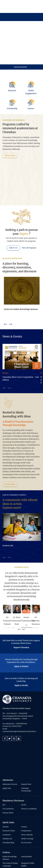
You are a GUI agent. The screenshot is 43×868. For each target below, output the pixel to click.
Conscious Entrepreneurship (9, 850)
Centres (24, 801)
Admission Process (10, 759)
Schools (6, 801)
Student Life (8, 520)
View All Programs (29, 222)
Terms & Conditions (29, 784)
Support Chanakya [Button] (21, 622)
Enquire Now (26, 759)
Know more (10, 130)
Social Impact (26, 844)
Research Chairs (9, 805)
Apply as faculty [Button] (21, 660)
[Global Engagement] (31, 64)
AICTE (24, 779)
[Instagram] (14, 713)
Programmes (26, 805)
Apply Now (7, 763)
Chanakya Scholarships (26, 764)
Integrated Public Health (28, 839)
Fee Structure (26, 817)
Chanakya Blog (8, 817)
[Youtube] (19, 713)
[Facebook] (5, 713)
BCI (4, 779)
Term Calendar (27, 809)
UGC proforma (8, 784)
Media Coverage (27, 813)
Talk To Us (13, 222)
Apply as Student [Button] (21, 641)
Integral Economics (10, 844)
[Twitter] (9, 713)
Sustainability (26, 831)
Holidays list (7, 813)
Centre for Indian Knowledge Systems (21, 284)
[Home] (17, 674)
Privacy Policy (8, 787)
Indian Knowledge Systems (10, 833)
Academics (7, 809)
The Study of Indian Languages (10, 839)
